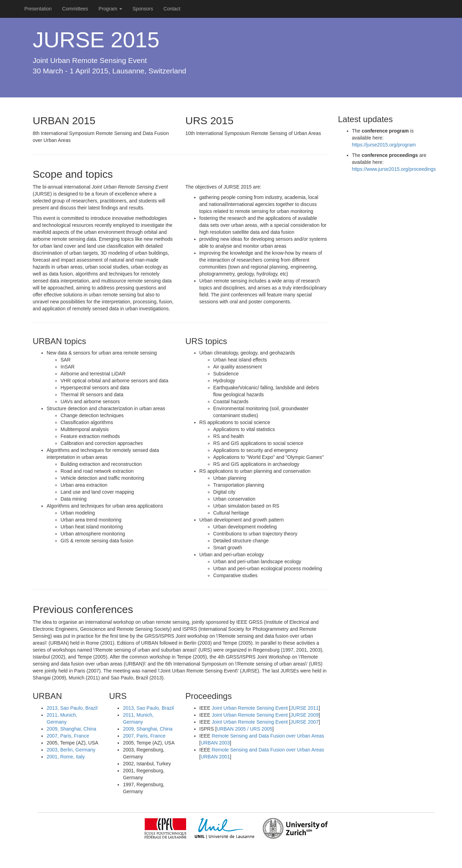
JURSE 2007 (305, 722)
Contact (172, 9)
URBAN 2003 (215, 743)
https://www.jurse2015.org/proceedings (394, 169)
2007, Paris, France (68, 736)
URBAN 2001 (215, 757)
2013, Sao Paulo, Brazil (72, 708)
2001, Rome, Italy (66, 757)
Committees (75, 9)
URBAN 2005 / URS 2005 (245, 729)
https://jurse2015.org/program (384, 145)
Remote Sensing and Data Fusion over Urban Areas (268, 736)
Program (110, 9)
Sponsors (143, 9)
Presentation (38, 9)
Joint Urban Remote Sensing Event (250, 708)
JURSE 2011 (305, 708)
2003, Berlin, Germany (71, 750)
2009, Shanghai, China (71, 729)
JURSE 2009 (305, 715)
